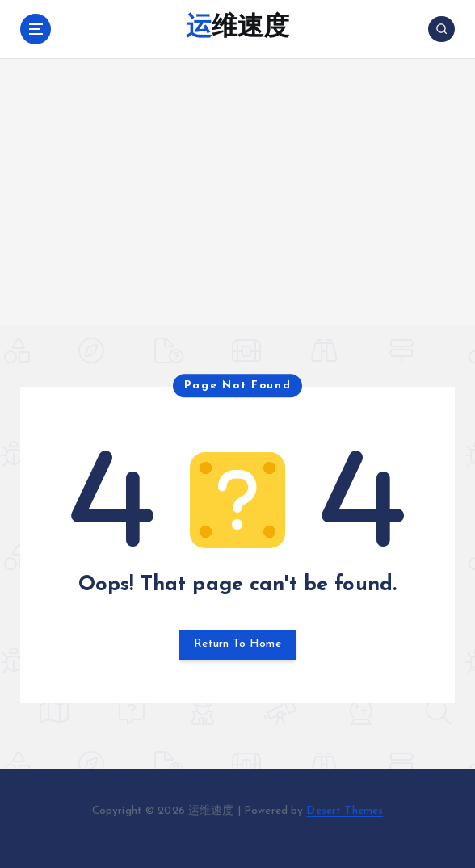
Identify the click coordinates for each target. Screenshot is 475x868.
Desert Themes (345, 810)
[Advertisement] (237, 211)
